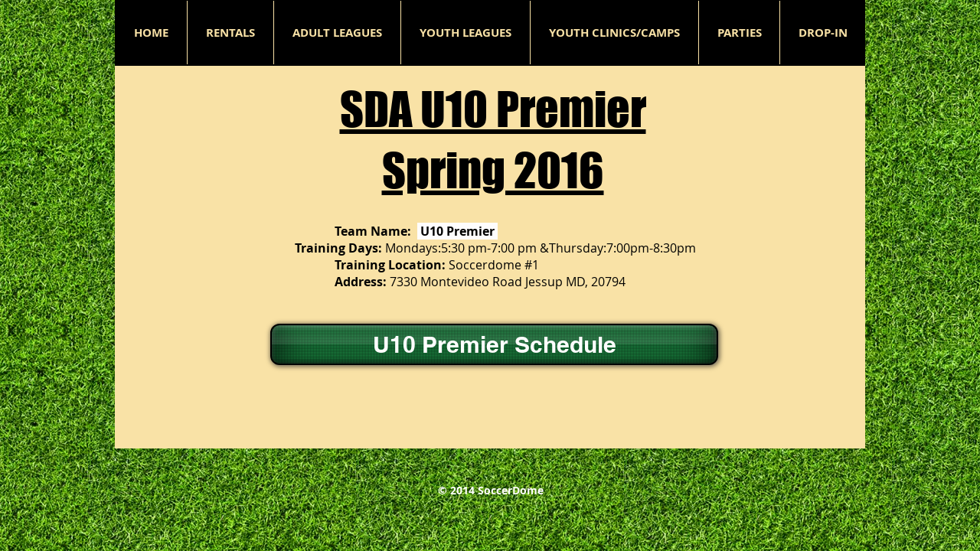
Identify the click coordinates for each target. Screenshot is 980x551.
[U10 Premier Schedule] (494, 344)
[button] (337, 33)
